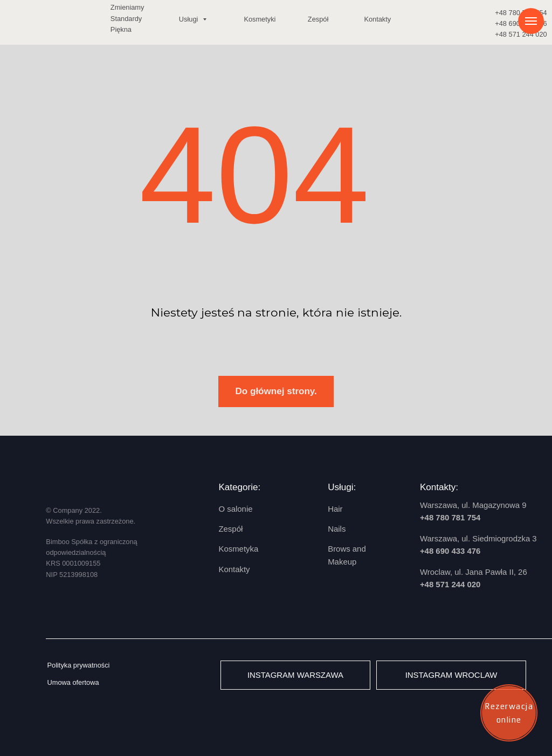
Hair (335, 509)
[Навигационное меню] (531, 21)
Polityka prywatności (78, 665)
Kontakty (377, 19)
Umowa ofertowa (73, 682)
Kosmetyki (260, 19)
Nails (337, 529)
